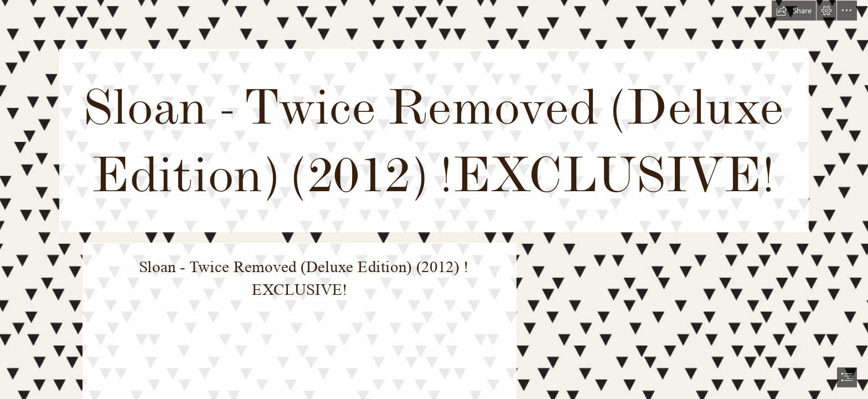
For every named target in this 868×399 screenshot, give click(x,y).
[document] (434, 199)
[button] (794, 11)
